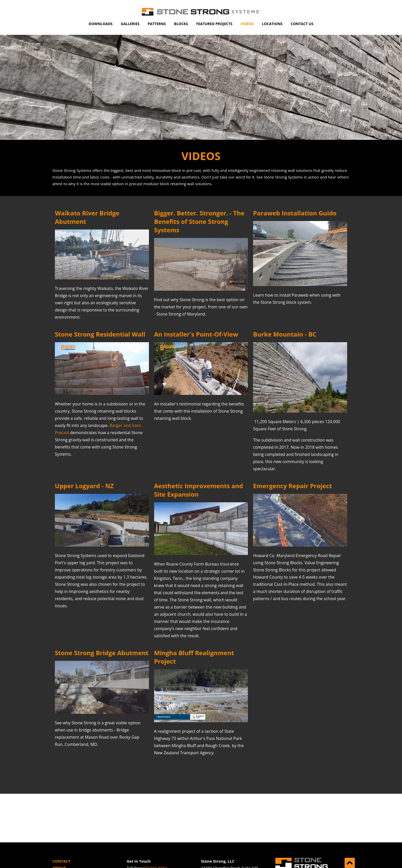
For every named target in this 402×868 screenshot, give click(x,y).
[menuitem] (101, 24)
